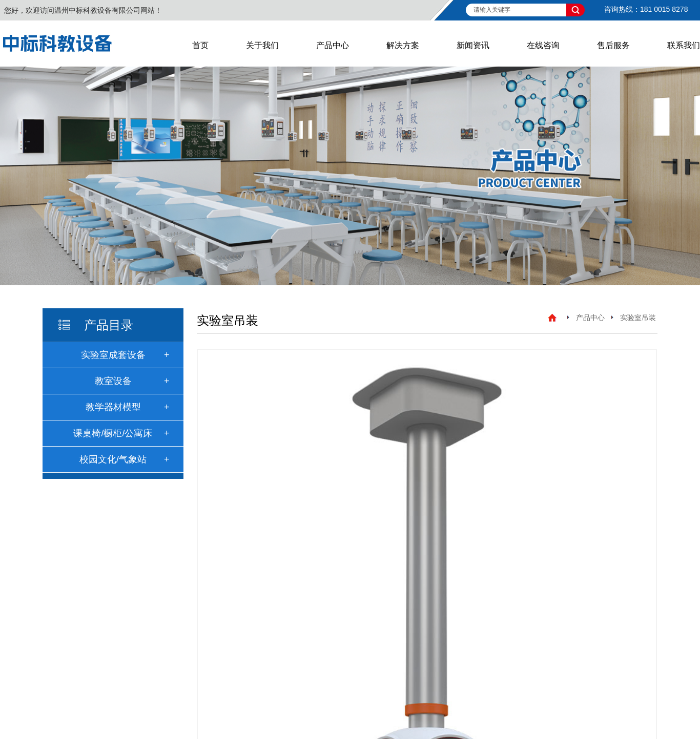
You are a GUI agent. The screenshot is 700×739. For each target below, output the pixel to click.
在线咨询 (543, 45)
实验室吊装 (638, 318)
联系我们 (684, 45)
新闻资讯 (473, 45)
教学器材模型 (113, 407)
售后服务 (613, 45)
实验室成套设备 (113, 355)
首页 (200, 45)
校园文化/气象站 (113, 459)
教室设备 (113, 381)
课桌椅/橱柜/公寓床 (113, 433)
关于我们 (262, 45)
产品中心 (333, 45)
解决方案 (403, 45)
